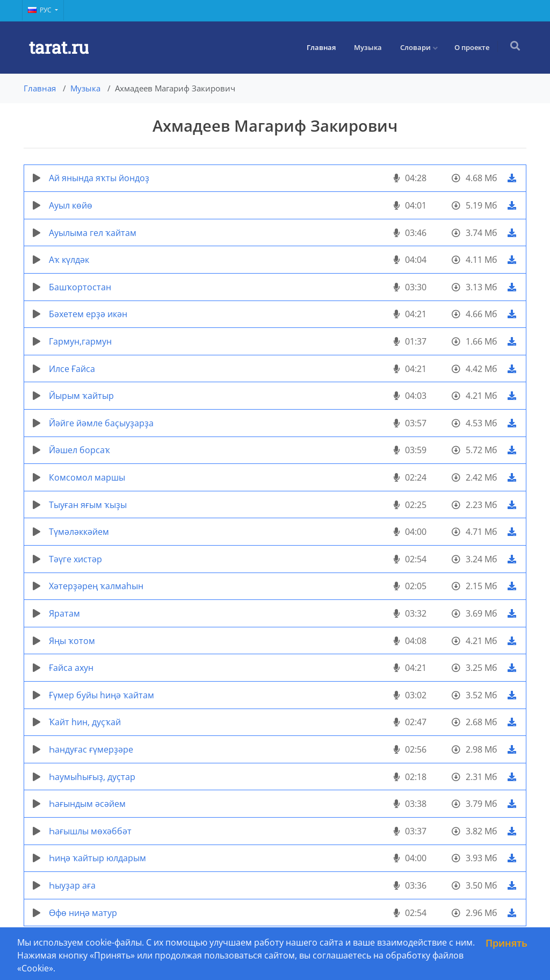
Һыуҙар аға (72, 885)
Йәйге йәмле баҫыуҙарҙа (101, 423)
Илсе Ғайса (72, 369)
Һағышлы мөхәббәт (90, 831)
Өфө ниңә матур (83, 913)
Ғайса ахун (71, 668)
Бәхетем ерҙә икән (88, 314)
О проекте (473, 47)
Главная (322, 47)
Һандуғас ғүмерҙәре (91, 749)
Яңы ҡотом (72, 641)
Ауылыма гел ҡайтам (93, 233)
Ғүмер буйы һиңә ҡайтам (102, 695)
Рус (41, 10)
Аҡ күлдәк (69, 260)
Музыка (369, 47)
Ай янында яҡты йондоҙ (99, 178)
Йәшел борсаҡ (79, 450)
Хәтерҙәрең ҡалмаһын (96, 586)
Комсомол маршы (87, 477)
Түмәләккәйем (79, 532)
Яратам (64, 613)
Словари (417, 47)
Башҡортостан (80, 287)
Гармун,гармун (80, 341)
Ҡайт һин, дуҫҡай (85, 722)
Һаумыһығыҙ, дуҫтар (92, 777)
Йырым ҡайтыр (81, 396)
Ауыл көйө (71, 205)
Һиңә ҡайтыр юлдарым (97, 858)
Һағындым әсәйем (87, 804)
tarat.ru (59, 47)
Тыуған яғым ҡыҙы (88, 505)
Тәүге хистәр (75, 559)
